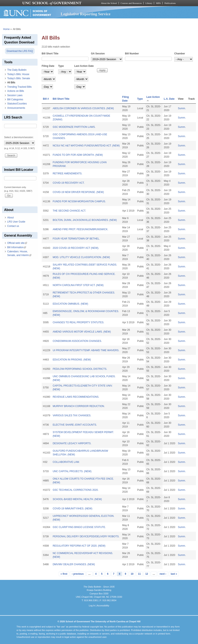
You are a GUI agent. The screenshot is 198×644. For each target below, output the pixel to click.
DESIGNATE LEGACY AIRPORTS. (72, 443)
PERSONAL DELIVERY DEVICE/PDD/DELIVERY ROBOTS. (86, 536)
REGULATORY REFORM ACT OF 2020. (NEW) (79, 546)
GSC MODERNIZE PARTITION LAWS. (74, 127)
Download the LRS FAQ (20, 51)
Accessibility (103, 606)
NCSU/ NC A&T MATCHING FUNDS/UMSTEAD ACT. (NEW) (86, 146)
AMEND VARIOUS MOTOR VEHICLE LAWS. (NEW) (82, 332)
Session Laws (15, 95)
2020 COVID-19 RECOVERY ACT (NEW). (76, 248)
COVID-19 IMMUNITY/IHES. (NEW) (72, 509)
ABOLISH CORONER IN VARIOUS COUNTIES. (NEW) (83, 108)
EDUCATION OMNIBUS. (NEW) (70, 304)
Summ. (182, 108)
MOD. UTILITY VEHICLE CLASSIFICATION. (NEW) (81, 257)
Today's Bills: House (18, 74)
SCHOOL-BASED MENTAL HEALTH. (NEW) (77, 499)
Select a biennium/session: (19, 137)
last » (174, 574)
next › (163, 574)
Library (149, 3)
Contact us (13, 226)
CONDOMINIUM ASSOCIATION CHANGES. (77, 341)
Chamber (180, 54)
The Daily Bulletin (17, 70)
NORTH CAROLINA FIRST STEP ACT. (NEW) (78, 285)
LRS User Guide (16, 222)
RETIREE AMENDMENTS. (67, 174)
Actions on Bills (16, 91)
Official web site (17, 243)
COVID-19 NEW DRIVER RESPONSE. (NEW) (78, 192)
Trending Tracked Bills (19, 87)
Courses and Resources (131, 3)
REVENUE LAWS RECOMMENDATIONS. (76, 397)
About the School (109, 3)
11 (139, 574)
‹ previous (78, 574)
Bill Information (17, 247)
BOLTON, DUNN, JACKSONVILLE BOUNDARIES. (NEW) (85, 220)
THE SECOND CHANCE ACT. (69, 211)
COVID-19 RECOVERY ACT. (68, 183)
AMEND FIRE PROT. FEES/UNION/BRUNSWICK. (80, 229)
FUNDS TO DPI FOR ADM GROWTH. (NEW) (78, 155)
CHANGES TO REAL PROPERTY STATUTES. (78, 322)
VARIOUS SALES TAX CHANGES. (72, 415)
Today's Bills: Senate (19, 78)
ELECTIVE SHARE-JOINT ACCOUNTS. (75, 425)
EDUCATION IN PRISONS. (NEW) (72, 360)
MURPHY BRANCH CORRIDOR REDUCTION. (79, 406)
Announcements (16, 108)
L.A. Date (169, 99)
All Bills (11, 83)
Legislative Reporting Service (85, 14)
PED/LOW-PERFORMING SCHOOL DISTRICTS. (80, 369)
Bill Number (132, 54)
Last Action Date (84, 66)
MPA (158, 3)
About (10, 218)
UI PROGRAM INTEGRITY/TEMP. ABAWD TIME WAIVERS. (86, 350)
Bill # (46, 99)
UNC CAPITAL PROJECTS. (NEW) (72, 471)
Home (6, 29)
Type (61, 66)
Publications (170, 3)
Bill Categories (15, 99)
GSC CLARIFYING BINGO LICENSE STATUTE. (79, 527)
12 (147, 574)
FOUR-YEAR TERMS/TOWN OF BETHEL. (76, 239)
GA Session (98, 54)
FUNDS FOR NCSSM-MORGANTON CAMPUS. (79, 201)
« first (64, 574)
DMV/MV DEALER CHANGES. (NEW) (74, 564)
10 (132, 574)
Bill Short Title (50, 54)
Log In (92, 606)
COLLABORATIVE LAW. (66, 462)
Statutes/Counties (17, 104)
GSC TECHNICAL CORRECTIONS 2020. (75, 490)
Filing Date (48, 66)
